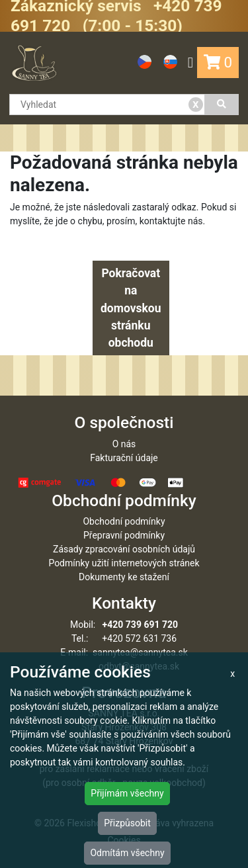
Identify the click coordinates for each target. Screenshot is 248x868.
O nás (124, 444)
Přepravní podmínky (124, 535)
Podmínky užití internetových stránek (124, 563)
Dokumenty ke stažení (124, 577)
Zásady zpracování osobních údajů (124, 549)
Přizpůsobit (127, 823)
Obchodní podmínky (124, 521)
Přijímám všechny (127, 793)
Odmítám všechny (127, 853)
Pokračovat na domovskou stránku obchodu (131, 308)
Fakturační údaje (124, 458)
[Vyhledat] (222, 105)
